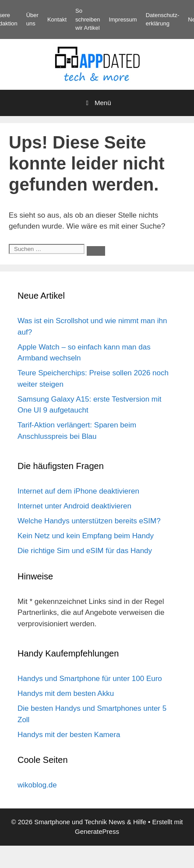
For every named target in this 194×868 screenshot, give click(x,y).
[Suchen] (96, 251)
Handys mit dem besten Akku (66, 693)
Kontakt (57, 19)
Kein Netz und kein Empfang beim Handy (86, 536)
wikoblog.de (37, 785)
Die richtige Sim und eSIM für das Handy (85, 551)
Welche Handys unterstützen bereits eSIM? (89, 521)
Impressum (123, 19)
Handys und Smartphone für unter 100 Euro (90, 679)
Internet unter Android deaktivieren (74, 506)
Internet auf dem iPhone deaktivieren (78, 491)
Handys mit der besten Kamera (69, 735)
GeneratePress (97, 831)
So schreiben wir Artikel (88, 19)
